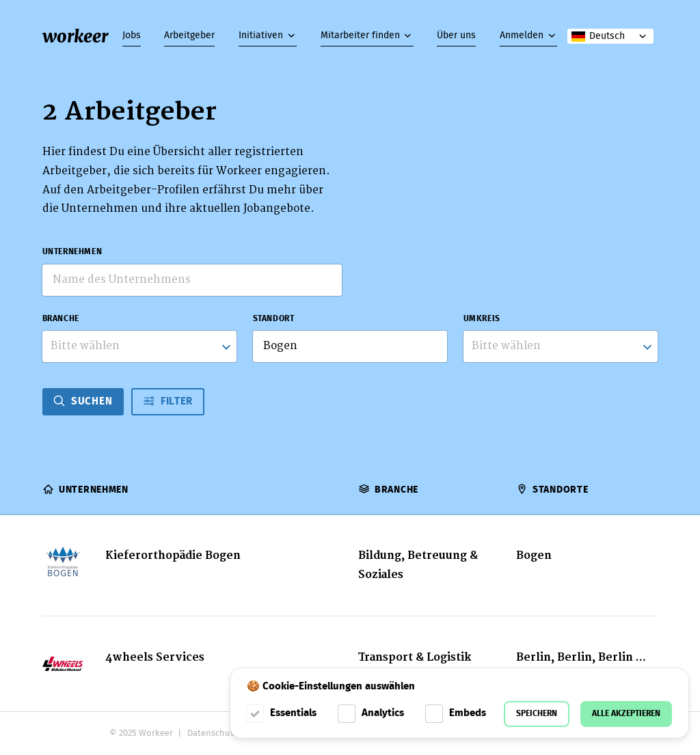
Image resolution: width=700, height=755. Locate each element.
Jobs (132, 36)
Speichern (537, 714)
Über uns (456, 36)
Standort (274, 319)
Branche (61, 319)
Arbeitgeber (189, 36)
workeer (75, 36)
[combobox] (140, 346)
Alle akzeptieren (626, 714)
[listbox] (561, 346)
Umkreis (482, 319)
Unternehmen (72, 252)
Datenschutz (213, 733)
